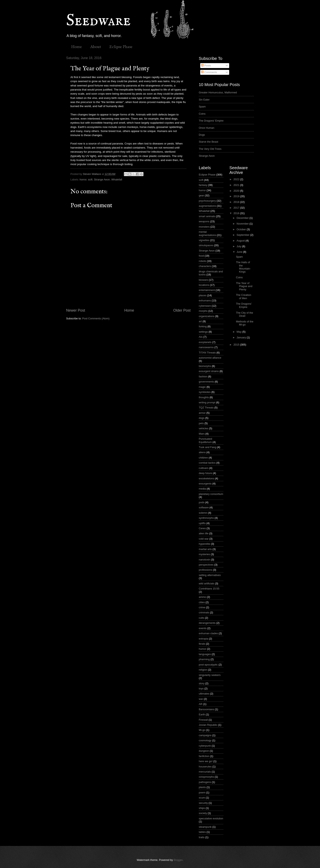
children (203, 458)
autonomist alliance (210, 358)
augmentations (207, 206)
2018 (237, 202)
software (204, 507)
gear (201, 195)
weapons (204, 221)
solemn (203, 513)
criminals (204, 612)
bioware (203, 280)
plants (202, 787)
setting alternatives (210, 575)
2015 (237, 345)
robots (202, 261)
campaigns (205, 735)
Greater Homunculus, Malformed (218, 92)
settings (203, 332)
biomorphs (205, 366)
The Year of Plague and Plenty (244, 286)
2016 (237, 213)
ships (202, 808)
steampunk (205, 827)
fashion (203, 376)
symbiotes (205, 392)
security (203, 803)
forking (203, 326)
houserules (205, 767)
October (242, 229)
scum (202, 798)
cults (201, 618)
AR (201, 704)
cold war (204, 539)
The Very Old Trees (210, 149)
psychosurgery (207, 201)
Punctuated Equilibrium (205, 440)
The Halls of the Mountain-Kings (243, 267)
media (202, 489)
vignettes (204, 240)
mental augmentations (207, 233)
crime (202, 607)
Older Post (182, 310)
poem (202, 792)
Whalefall (117, 180)
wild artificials (207, 583)
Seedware (98, 21)
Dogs (202, 135)
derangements (207, 623)
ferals (202, 644)
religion (203, 670)
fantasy (203, 185)
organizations (207, 316)
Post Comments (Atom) (96, 318)
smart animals (207, 216)
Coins (202, 114)
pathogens (205, 782)
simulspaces (206, 245)
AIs (201, 337)
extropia (203, 639)
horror (83, 180)
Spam (202, 107)
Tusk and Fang (207, 447)
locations (204, 285)
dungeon (204, 751)
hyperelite (204, 544)
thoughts (204, 397)
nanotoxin (204, 560)
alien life (204, 533)
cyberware (205, 306)
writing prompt (207, 402)
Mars (202, 434)
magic (202, 387)
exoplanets (205, 342)
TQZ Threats (206, 408)
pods (202, 502)
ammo (202, 597)
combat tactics (207, 463)
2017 (237, 208)
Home (76, 47)
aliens (202, 452)
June (240, 252)
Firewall (203, 720)
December (243, 218)
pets (201, 423)
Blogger (178, 860)
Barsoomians (206, 709)
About (96, 47)
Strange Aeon (102, 180)
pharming (204, 659)
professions (206, 570)
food (201, 256)
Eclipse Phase (121, 47)
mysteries (204, 554)
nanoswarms (206, 347)
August (241, 241)
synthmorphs (206, 518)
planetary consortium (211, 494)
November (243, 224)
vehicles (204, 428)
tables (202, 832)
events (203, 628)
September (243, 235)
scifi (90, 180)
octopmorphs (206, 777)
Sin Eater (204, 100)
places (203, 295)
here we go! (206, 761)
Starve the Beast (208, 142)
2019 (237, 196)
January (242, 337)
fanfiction (204, 756)
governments (206, 382)
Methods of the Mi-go (245, 323)
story (202, 683)
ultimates (204, 694)
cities (202, 602)
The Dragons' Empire (211, 121)
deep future (205, 473)
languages (205, 654)
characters (205, 266)
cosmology (205, 740)
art (200, 321)
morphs (203, 311)
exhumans (205, 300)
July (239, 246)
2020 (237, 191)
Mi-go (202, 730)
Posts (206, 65)
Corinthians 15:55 (209, 589)
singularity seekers (210, 675)
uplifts (202, 523)
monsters (204, 227)
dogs (202, 418)
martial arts (205, 549)
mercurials (205, 772)
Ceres (202, 528)
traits (202, 837)
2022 (237, 179)
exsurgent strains (209, 371)
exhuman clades (208, 633)
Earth (202, 714)
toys (201, 688)
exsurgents (205, 484)
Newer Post (76, 310)
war (201, 699)
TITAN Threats (207, 353)
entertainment (207, 290)
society (203, 813)
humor (203, 649)
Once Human (207, 128)
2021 (237, 185)
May (239, 332)
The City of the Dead (244, 314)
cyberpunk (205, 746)
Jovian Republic (208, 725)
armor (202, 413)
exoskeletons (206, 478)
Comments (209, 72)
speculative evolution (211, 818)
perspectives (206, 565)
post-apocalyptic (208, 665)
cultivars (204, 468)
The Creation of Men (243, 296)
